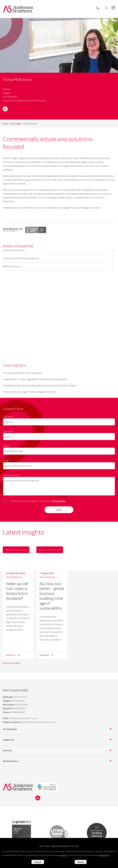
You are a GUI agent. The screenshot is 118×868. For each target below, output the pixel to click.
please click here (104, 855)
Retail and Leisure (12, 266)
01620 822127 (22, 704)
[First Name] (59, 422)
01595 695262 (19, 708)
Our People (16, 123)
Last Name (9, 431)
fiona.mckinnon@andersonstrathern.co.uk (24, 100)
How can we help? (12, 475)
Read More (11, 655)
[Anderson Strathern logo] (18, 9)
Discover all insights (11, 663)
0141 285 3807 (10, 97)
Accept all (38, 862)
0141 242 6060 (18, 701)
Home (6, 123)
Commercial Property (14, 250)
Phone (7, 446)
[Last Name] (59, 437)
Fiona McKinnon (14, 577)
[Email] (59, 466)
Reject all (81, 862)
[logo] (47, 787)
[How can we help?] (59, 486)
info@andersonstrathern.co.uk (23, 718)
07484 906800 (18, 712)
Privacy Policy (59, 501)
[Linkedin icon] (38, 798)
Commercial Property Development (21, 258)
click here (64, 855)
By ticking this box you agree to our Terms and (38, 501)
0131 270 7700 (20, 697)
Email (6, 460)
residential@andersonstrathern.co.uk (38, 722)
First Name (9, 416)
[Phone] (59, 451)
